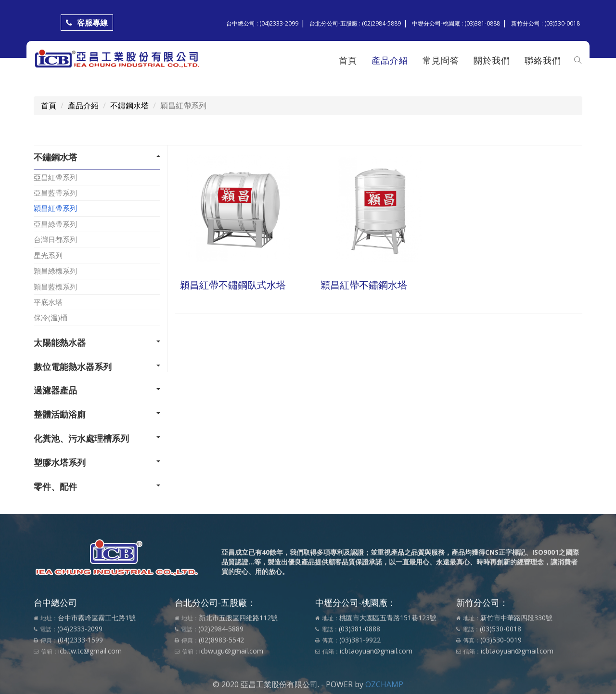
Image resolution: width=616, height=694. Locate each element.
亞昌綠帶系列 (55, 224)
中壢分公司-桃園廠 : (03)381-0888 (456, 23)
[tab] (97, 157)
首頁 (347, 60)
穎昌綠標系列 (55, 271)
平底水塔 (48, 302)
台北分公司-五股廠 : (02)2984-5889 (355, 23)
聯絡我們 (542, 60)
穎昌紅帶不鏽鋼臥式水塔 (233, 285)
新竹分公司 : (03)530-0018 (545, 23)
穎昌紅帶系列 (55, 208)
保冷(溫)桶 (51, 317)
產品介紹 (389, 60)
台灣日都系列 (55, 239)
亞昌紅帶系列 (55, 177)
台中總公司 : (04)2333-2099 (262, 23)
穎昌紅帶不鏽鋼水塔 (364, 285)
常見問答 (440, 60)
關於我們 (491, 60)
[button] (97, 157)
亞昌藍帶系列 (55, 193)
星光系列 (48, 255)
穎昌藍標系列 (55, 287)
